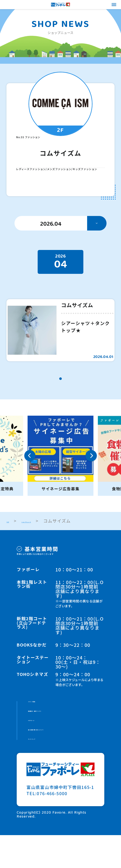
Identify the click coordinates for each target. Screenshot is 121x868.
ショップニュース (46, 539)
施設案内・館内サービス (53, 734)
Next (91, 474)
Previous (30, 474)
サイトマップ (42, 771)
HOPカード (40, 746)
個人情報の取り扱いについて (58, 759)
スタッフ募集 (42, 722)
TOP (11, 539)
